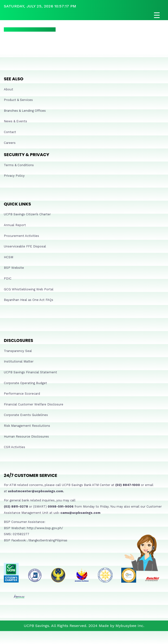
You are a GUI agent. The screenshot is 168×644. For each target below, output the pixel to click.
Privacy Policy (14, 176)
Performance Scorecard (22, 394)
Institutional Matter (19, 361)
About (9, 89)
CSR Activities (14, 447)
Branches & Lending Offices (25, 111)
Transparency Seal (18, 351)
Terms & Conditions (19, 165)
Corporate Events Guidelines (26, 415)
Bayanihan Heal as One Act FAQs (29, 300)
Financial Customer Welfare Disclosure (34, 404)
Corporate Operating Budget (25, 383)
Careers (10, 143)
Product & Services (18, 100)
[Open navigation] (84, 15)
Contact (10, 132)
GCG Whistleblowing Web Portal (29, 289)
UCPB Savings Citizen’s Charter (27, 214)
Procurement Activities (21, 236)
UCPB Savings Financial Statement (30, 372)
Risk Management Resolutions (27, 426)
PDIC (8, 278)
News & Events (15, 121)
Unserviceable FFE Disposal (25, 246)
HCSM (9, 257)
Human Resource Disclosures (26, 436)
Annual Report (15, 225)
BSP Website (14, 268)
